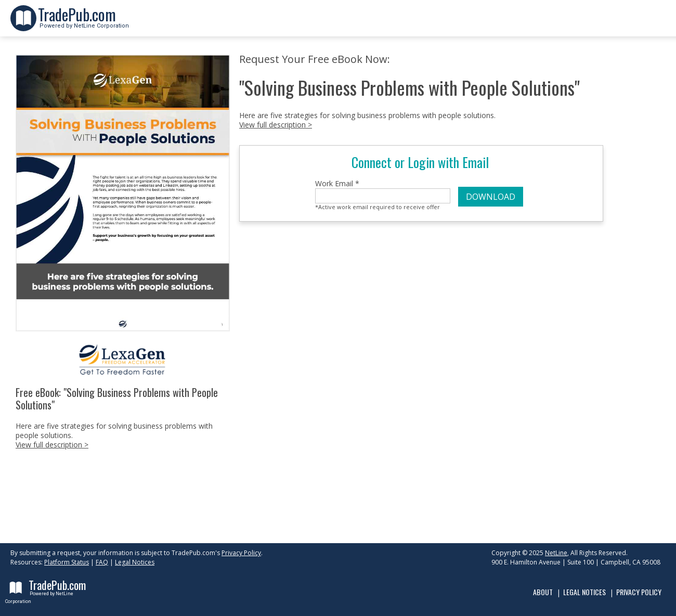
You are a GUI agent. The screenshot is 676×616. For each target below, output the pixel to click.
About (543, 592)
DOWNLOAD (491, 197)
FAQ (102, 562)
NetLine (556, 553)
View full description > (52, 445)
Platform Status (67, 562)
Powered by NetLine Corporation (83, 23)
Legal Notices (135, 562)
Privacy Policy (241, 553)
